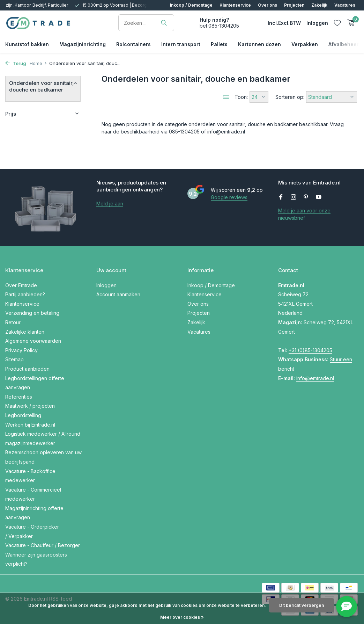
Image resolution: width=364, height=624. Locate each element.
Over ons (268, 5)
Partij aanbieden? (25, 294)
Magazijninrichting (83, 44)
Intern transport (181, 44)
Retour (13, 322)
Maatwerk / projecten (30, 406)
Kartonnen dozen (259, 44)
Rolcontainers (133, 44)
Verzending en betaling (32, 313)
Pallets (219, 44)
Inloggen (106, 285)
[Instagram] (294, 197)
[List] (226, 97)
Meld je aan (110, 204)
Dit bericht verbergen (302, 605)
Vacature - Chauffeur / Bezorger (43, 545)
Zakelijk (319, 5)
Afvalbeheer (344, 44)
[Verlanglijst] (337, 23)
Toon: (241, 97)
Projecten (294, 5)
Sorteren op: (290, 97)
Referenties (19, 397)
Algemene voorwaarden (33, 341)
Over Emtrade (21, 285)
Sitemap (14, 359)
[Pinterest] (306, 197)
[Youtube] (319, 197)
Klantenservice (235, 5)
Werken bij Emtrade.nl (30, 425)
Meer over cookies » (182, 617)
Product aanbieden (27, 369)
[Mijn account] (317, 23)
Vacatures (345, 5)
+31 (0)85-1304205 (310, 350)
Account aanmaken (118, 294)
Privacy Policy (21, 350)
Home (38, 63)
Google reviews (229, 197)
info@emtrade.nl (315, 378)
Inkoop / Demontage (191, 5)
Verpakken (305, 44)
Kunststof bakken (27, 44)
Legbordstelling (23, 415)
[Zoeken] (146, 23)
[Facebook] (281, 197)
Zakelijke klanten (25, 332)
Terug (16, 63)
